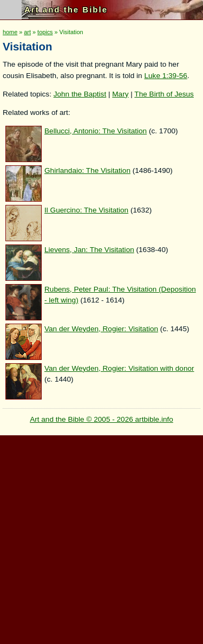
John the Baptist (80, 94)
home (10, 32)
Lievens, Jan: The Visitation (89, 250)
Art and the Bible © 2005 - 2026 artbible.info (101, 419)
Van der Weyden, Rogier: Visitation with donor (119, 368)
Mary (120, 94)
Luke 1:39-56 (165, 76)
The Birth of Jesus (164, 94)
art (27, 32)
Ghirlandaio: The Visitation (87, 170)
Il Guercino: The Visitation (86, 210)
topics (45, 32)
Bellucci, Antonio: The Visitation (96, 131)
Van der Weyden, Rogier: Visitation (101, 329)
